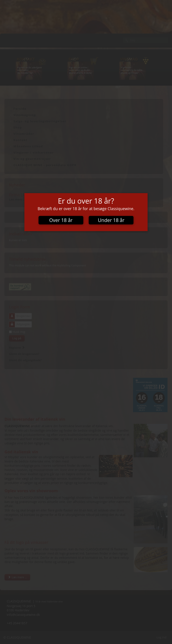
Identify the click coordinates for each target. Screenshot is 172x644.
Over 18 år (61, 220)
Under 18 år (111, 220)
